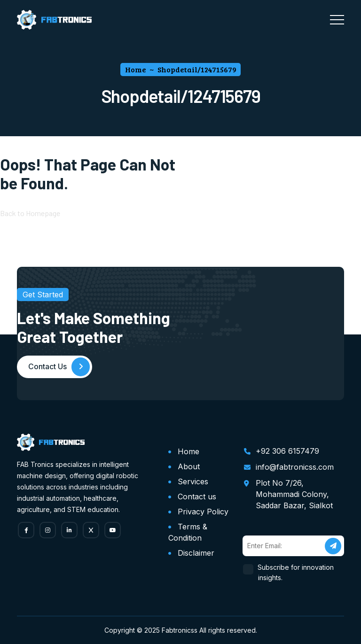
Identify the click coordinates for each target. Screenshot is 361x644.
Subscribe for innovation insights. (296, 572)
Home (188, 451)
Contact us (197, 496)
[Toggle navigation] (337, 20)
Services (193, 481)
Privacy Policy (203, 511)
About (189, 466)
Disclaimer (196, 552)
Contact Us (59, 367)
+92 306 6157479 (287, 450)
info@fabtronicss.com (295, 466)
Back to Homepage (30, 213)
